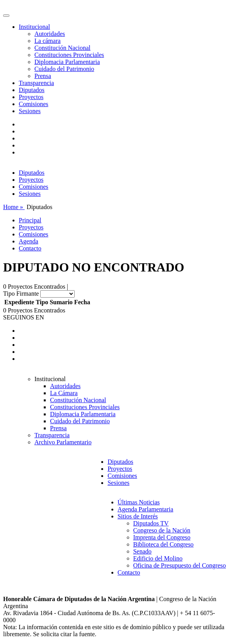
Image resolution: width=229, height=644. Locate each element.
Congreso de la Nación (162, 530)
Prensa (43, 76)
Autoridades (50, 34)
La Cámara (64, 393)
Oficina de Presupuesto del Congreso (180, 565)
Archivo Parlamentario (63, 442)
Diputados (32, 90)
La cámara (47, 41)
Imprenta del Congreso (162, 537)
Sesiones (30, 111)
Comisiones (34, 104)
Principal (30, 220)
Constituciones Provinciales (69, 55)
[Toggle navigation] (6, 16)
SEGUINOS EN (23, 317)
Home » (14, 207)
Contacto (30, 248)
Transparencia (36, 83)
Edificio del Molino (158, 558)
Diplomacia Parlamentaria (67, 62)
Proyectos (31, 97)
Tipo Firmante (21, 294)
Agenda (29, 241)
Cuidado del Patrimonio (64, 69)
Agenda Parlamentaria (146, 509)
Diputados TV (151, 523)
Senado (142, 551)
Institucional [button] (34, 27)
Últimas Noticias (139, 502)
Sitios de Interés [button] (138, 516)
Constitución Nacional (63, 48)
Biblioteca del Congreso (164, 544)
